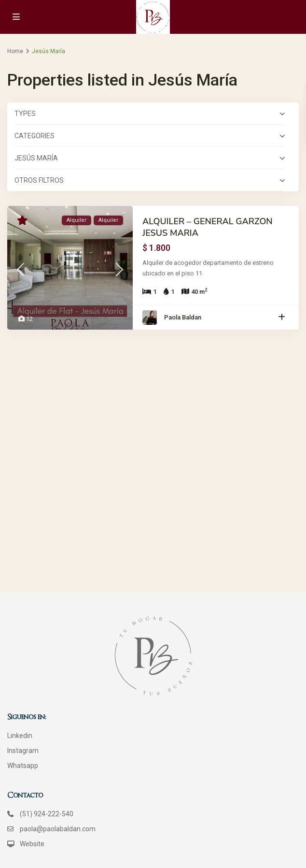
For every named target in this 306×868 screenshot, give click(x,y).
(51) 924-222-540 (47, 814)
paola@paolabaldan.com (58, 829)
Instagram (23, 751)
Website (32, 844)
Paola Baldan (183, 317)
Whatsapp (23, 766)
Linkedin (20, 736)
